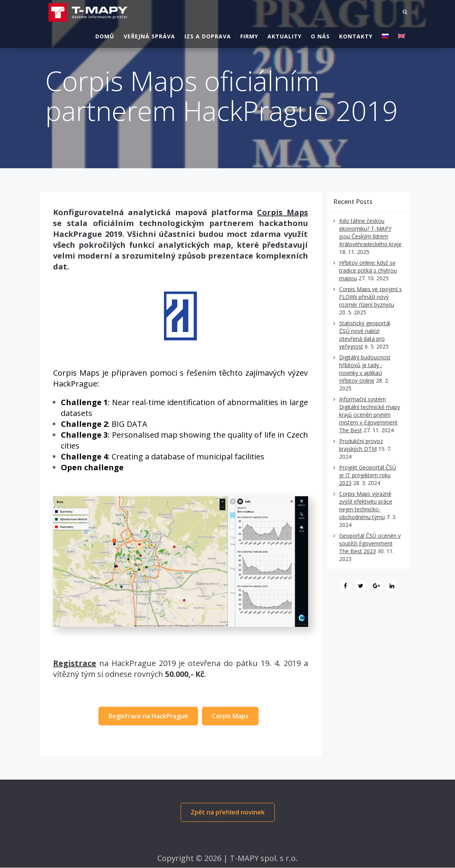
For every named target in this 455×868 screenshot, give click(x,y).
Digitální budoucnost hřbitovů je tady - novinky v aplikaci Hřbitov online (365, 369)
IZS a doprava (208, 35)
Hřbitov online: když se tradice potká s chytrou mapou (368, 270)
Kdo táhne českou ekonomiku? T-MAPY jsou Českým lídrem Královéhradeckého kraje (370, 232)
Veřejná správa (149, 35)
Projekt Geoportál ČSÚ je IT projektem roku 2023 (368, 475)
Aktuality (284, 35)
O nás (320, 35)
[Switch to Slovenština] (385, 35)
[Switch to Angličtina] (402, 35)
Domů (105, 35)
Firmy (249, 35)
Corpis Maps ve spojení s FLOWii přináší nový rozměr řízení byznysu (371, 297)
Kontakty (356, 35)
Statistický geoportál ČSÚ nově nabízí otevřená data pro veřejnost (365, 335)
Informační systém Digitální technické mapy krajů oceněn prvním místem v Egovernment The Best (370, 415)
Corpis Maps (282, 212)
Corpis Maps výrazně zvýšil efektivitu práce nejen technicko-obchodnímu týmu (366, 505)
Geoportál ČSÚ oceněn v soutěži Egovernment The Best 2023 (370, 543)
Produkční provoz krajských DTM (361, 445)
